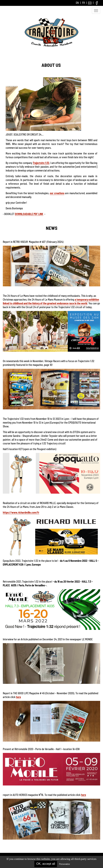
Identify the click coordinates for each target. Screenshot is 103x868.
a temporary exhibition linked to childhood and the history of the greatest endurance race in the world (51, 301)
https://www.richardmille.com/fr (21, 512)
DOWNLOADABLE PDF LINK (29, 214)
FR (83, 3)
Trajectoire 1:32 (41, 163)
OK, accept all (46, 864)
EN (77, 3)
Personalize (64, 864)
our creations (57, 193)
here (18, 697)
